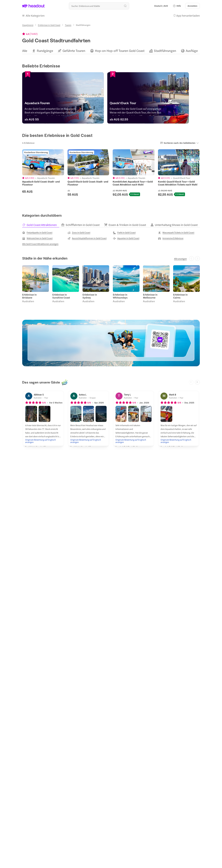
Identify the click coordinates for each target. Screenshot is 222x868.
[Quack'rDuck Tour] (156, 104)
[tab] (42, 225)
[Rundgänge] (45, 51)
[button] (177, 6)
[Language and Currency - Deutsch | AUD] (161, 6)
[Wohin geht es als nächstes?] (99, 6)
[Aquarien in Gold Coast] (126, 238)
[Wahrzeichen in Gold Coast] (37, 238)
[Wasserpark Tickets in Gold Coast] (176, 233)
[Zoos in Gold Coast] (79, 233)
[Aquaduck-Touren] (66, 104)
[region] (111, 51)
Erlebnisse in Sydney (90, 296)
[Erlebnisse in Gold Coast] (49, 25)
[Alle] (25, 51)
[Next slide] (197, 382)
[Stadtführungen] (165, 51)
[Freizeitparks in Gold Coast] (37, 233)
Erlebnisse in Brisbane (29, 296)
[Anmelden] (192, 6)
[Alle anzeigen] (180, 259)
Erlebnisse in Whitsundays (120, 296)
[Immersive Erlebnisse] (171, 238)
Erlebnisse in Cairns (180, 296)
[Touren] (68, 25)
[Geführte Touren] (74, 51)
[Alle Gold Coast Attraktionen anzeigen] (40, 244)
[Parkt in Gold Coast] (124, 233)
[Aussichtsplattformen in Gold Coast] (87, 238)
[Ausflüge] (192, 51)
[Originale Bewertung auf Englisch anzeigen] (43, 441)
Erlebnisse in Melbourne (150, 296)
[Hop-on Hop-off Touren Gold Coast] (120, 51)
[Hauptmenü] (28, 25)
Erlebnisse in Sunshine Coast (61, 296)
